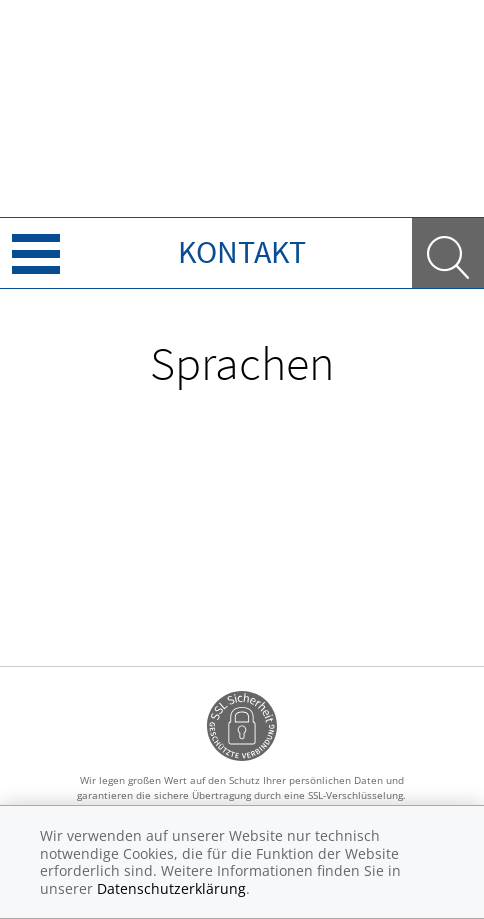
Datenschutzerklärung (171, 888)
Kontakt (242, 252)
